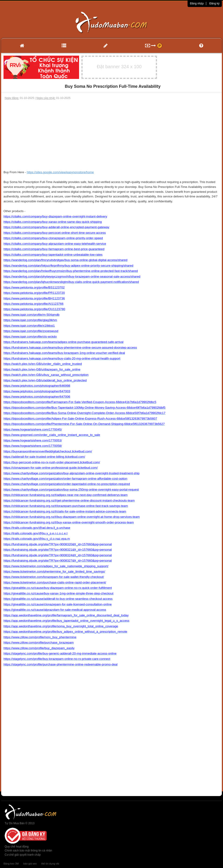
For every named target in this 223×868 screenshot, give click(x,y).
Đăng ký (214, 3)
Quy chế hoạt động (17, 847)
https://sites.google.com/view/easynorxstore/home (60, 172)
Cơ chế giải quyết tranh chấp (23, 855)
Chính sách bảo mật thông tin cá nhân (28, 851)
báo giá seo (30, 864)
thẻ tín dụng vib (50, 864)
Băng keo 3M (11, 864)
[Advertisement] (111, 135)
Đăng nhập (197, 3)
